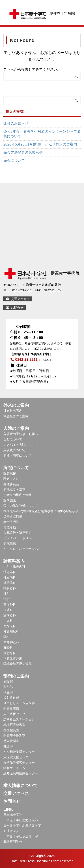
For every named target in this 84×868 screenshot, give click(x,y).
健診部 (8, 746)
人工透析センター (16, 714)
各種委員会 (11, 484)
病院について (16, 468)
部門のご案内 (16, 676)
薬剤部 (8, 687)
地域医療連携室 (14, 725)
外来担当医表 (13, 411)
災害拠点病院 (13, 516)
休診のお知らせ (16, 123)
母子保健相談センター (19, 763)
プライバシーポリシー (19, 538)
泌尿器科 (10, 615)
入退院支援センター (17, 757)
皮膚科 (8, 610)
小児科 (8, 621)
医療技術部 (11, 709)
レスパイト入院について (21, 445)
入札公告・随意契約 (17, 533)
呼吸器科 (10, 588)
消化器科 (10, 572)
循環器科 (10, 583)
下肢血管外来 (13, 658)
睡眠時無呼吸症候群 (17, 664)
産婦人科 (10, 626)
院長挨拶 (10, 473)
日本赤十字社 (13, 815)
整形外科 (10, 604)
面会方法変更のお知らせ (23, 152)
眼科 (6, 637)
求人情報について (20, 786)
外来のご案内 (16, 405)
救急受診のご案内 (16, 416)
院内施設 (10, 500)
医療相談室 (11, 730)
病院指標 (10, 543)
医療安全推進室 (14, 736)
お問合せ (15, 308)
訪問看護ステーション (19, 719)
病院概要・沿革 (14, 489)
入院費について (14, 450)
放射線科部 (11, 698)
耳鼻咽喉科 (11, 631)
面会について (14, 160)
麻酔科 (8, 648)
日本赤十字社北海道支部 (21, 820)
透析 (6, 599)
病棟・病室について (17, 455)
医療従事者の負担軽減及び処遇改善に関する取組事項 (41, 511)
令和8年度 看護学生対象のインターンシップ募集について (42, 134)
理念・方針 (11, 479)
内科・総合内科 (14, 567)
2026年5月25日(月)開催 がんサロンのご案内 (40, 144)
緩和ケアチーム (14, 768)
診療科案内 (14, 561)
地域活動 (10, 527)
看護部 (8, 682)
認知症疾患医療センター (21, 773)
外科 (6, 594)
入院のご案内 (16, 428)
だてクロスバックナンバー (22, 549)
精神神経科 (11, 642)
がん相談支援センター (19, 752)
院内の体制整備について (21, 506)
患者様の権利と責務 (17, 495)
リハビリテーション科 (19, 703)
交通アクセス (18, 299)
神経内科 (10, 577)
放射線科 (10, 653)
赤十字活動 (11, 522)
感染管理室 (11, 741)
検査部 (8, 692)
